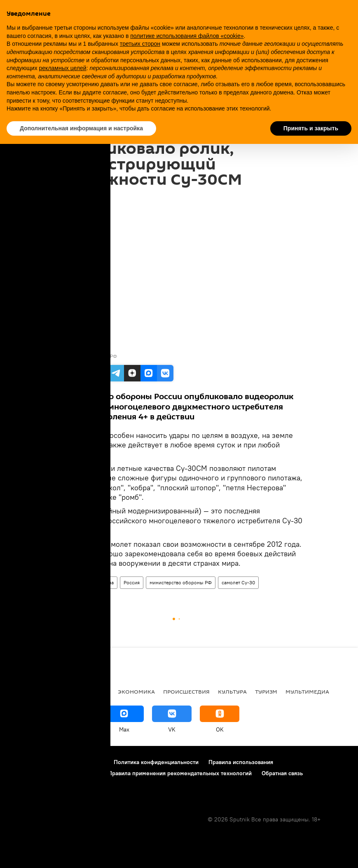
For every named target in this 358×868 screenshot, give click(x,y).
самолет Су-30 (238, 582)
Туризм (266, 692)
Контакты (91, 762)
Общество (94, 692)
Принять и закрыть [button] (311, 128)
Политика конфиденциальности (156, 762)
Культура (232, 692)
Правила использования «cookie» (53, 773)
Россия (132, 582)
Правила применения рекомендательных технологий (180, 773)
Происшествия (186, 692)
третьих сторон (140, 44)
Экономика (136, 692)
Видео (66, 582)
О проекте (22, 762)
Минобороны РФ (97, 356)
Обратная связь (282, 773)
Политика (53, 692)
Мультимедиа (98, 582)
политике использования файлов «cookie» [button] (187, 36)
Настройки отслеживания (43, 784)
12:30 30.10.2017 (77, 198)
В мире (19, 692)
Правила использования (241, 762)
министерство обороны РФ (181, 582)
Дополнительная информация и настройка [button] (81, 128)
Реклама (57, 762)
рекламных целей (63, 68)
